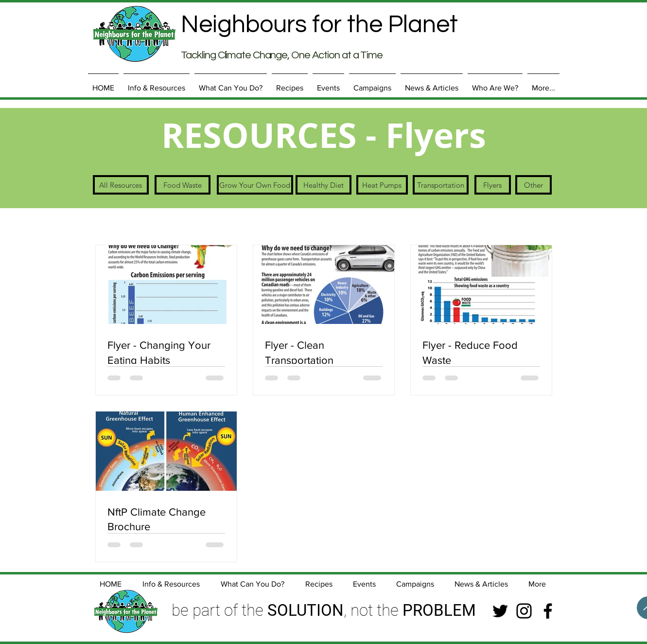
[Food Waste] (183, 185)
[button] (157, 83)
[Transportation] (441, 185)
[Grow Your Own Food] (255, 185)
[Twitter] (500, 611)
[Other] (533, 185)
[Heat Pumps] (382, 185)
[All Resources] (121, 185)
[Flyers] (493, 185)
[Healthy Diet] (323, 185)
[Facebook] (548, 611)
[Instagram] (524, 611)
